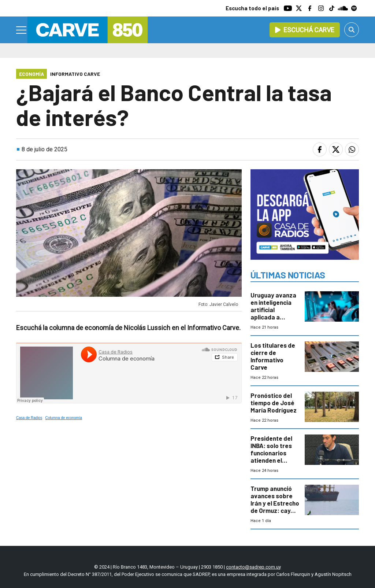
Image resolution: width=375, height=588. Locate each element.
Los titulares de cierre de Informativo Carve (273, 356)
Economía (31, 74)
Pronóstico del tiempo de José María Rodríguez (274, 403)
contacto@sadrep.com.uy (253, 567)
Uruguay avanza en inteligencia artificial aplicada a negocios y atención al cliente (273, 317)
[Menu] (22, 30)
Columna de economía (64, 418)
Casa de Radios (29, 418)
